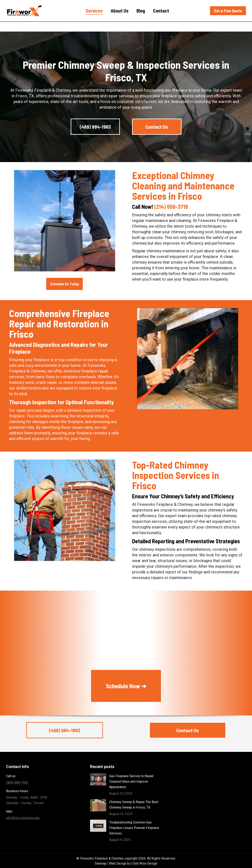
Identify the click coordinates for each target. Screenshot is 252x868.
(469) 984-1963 (220, 5)
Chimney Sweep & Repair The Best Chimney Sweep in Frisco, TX (134, 805)
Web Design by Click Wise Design (133, 863)
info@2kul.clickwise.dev (23, 818)
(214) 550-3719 (171, 207)
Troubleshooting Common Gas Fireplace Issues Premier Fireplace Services (134, 828)
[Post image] (98, 779)
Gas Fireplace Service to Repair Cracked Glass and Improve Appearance (131, 782)
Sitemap (101, 863)
